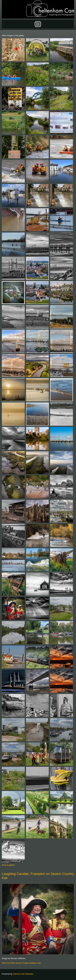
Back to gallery (8, 865)
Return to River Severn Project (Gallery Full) (21, 963)
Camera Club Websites (23, 974)
